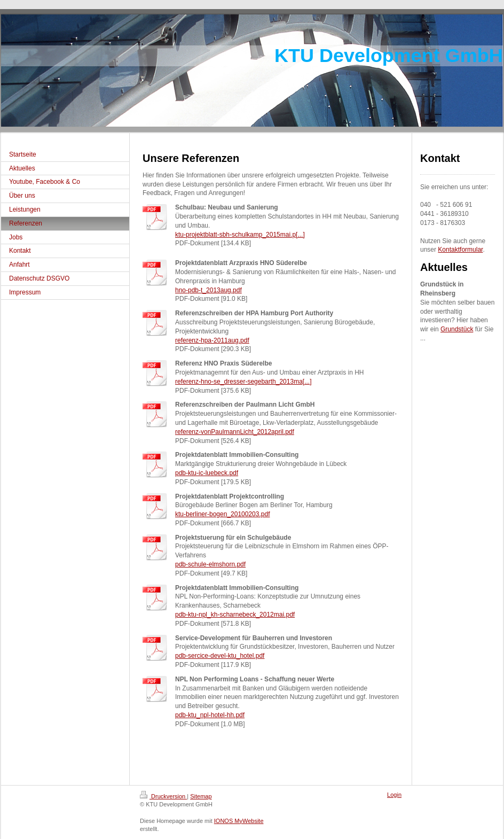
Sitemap (201, 796)
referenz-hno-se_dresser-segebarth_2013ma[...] (243, 382)
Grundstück (457, 329)
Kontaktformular (460, 250)
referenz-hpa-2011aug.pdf (212, 340)
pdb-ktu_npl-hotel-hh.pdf (210, 715)
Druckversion (163, 796)
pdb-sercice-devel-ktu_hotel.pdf (220, 656)
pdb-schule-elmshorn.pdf (210, 564)
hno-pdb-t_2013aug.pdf (208, 290)
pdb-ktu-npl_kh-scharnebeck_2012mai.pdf (235, 615)
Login (394, 795)
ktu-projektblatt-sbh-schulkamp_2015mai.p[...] (240, 235)
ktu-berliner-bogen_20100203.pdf (222, 514)
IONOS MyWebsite (239, 821)
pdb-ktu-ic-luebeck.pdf (207, 473)
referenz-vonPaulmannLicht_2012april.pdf (235, 432)
